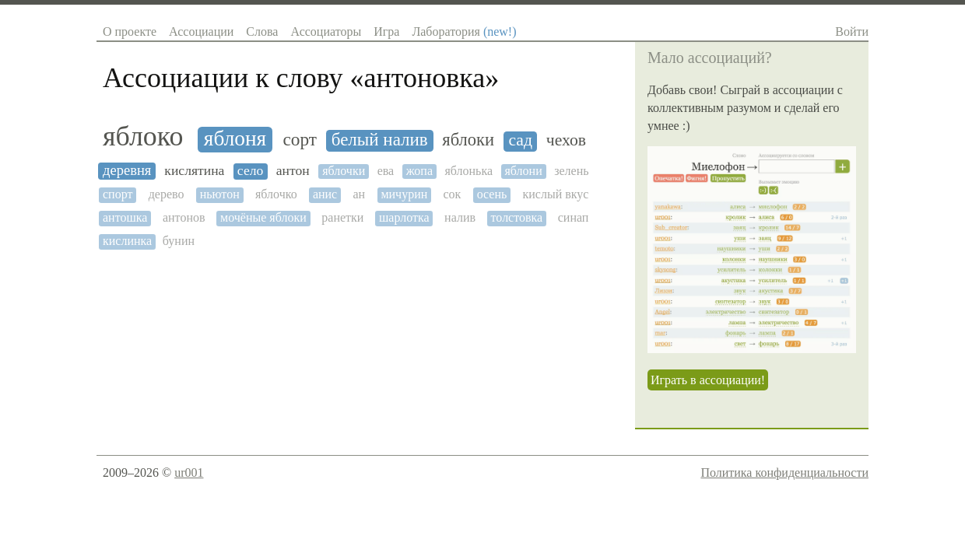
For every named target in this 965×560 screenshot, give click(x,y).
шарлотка (404, 217)
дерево (167, 194)
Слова (262, 31)
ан (359, 194)
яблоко (143, 136)
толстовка (517, 217)
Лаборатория (464, 31)
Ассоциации (201, 31)
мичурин (404, 194)
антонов (184, 217)
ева (386, 171)
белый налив (380, 140)
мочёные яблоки (263, 217)
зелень (571, 171)
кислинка (127, 241)
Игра (386, 31)
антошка (125, 217)
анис (325, 194)
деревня (127, 170)
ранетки (342, 217)
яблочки (344, 171)
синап (574, 217)
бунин (179, 241)
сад (520, 140)
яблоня (235, 138)
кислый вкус (556, 194)
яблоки (468, 140)
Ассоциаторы (326, 31)
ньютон (220, 194)
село (250, 171)
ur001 (189, 472)
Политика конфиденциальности (784, 472)
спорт (118, 194)
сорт (300, 140)
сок (453, 194)
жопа (419, 171)
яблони (523, 171)
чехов (566, 140)
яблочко (276, 194)
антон (293, 171)
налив (460, 217)
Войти (852, 31)
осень (492, 194)
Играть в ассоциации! (708, 380)
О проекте (130, 31)
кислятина (194, 171)
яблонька (468, 171)
